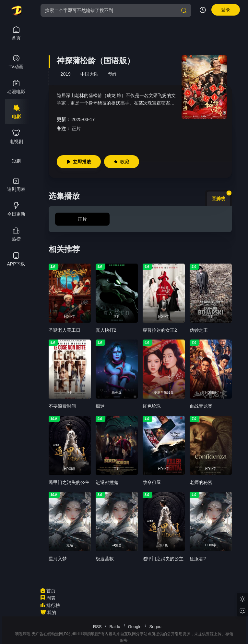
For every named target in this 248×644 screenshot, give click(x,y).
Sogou (155, 627)
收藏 (122, 162)
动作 (113, 74)
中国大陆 (89, 74)
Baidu (115, 627)
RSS (97, 627)
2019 (66, 74)
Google (135, 627)
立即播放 (79, 162)
